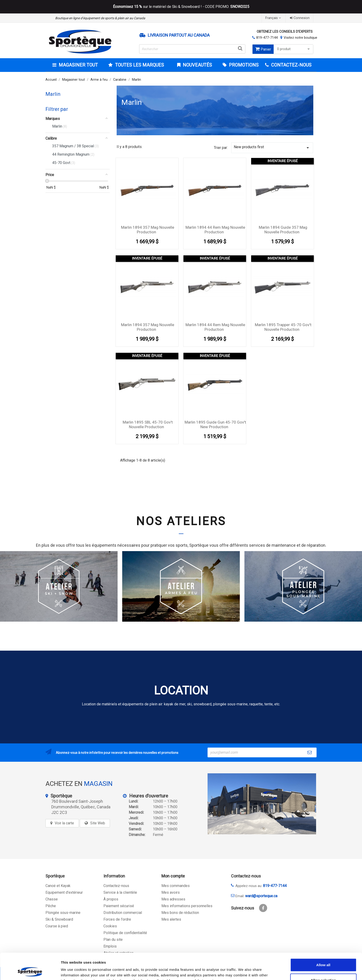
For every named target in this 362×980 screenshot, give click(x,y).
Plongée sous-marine (63, 913)
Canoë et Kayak (58, 886)
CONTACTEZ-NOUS (291, 65)
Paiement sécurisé (119, 906)
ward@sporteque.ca (261, 896)
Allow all (323, 940)
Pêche (51, 906)
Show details (243, 971)
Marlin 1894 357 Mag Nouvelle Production (148, 230)
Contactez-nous (116, 886)
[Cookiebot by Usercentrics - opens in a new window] (30, 971)
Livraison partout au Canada (179, 35)
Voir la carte (64, 823)
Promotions (243, 65)
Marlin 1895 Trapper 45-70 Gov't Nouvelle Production (283, 327)
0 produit (294, 49)
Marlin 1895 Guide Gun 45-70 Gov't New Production (215, 424)
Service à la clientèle (120, 892)
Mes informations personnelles (187, 906)
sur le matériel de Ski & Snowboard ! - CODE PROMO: (181, 7)
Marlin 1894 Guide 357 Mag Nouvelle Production (283, 230)
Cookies (110, 926)
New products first (272, 148)
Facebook (263, 908)
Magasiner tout (78, 65)
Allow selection (323, 955)
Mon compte (173, 876)
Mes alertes (171, 919)
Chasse (52, 899)
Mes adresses (173, 899)
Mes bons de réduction (180, 913)
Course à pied (57, 926)
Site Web (98, 823)
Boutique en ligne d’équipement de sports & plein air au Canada (100, 18)
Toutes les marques (139, 65)
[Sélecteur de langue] (274, 18)
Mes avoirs (171, 892)
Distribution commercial (123, 913)
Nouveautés (197, 65)
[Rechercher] (192, 49)
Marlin (53, 94)
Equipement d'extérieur (64, 892)
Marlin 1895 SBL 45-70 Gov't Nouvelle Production (148, 424)
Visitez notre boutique (300, 38)
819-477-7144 (267, 38)
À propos (111, 899)
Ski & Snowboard (59, 919)
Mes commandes (176, 886)
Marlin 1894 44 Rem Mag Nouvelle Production (215, 230)
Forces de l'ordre (117, 919)
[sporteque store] (262, 804)
